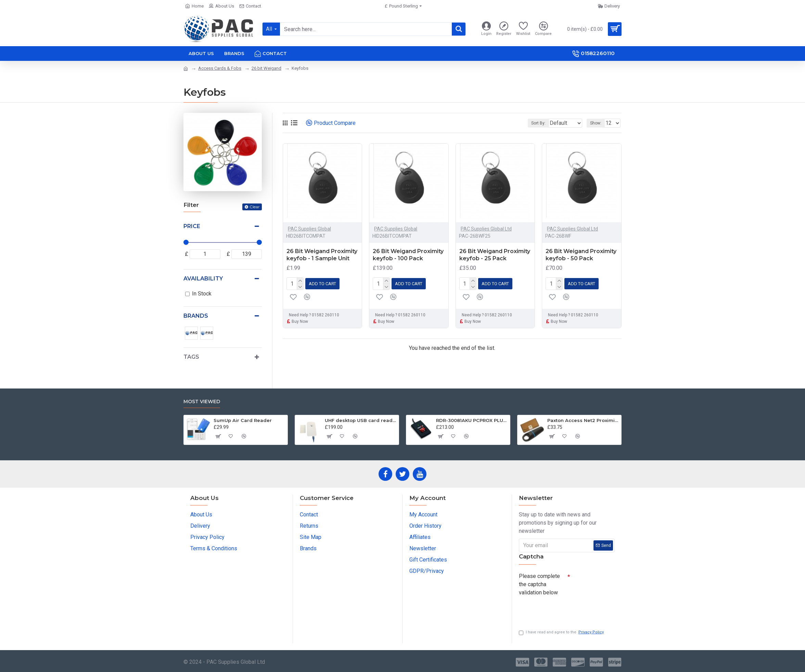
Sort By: (533, 123)
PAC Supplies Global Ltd (486, 229)
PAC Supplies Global (309, 229)
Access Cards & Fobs (220, 68)
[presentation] (567, 609)
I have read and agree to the (562, 633)
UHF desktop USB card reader (361, 419)
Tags (191, 357)
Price (192, 226)
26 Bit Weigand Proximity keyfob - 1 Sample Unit (322, 255)
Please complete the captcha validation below (539, 583)
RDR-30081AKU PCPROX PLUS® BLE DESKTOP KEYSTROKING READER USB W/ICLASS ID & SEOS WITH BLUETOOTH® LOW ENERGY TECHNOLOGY (472, 419)
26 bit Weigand (266, 68)
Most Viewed (202, 400)
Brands (196, 316)
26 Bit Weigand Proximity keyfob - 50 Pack (581, 255)
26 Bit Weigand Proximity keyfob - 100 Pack (408, 255)
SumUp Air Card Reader (243, 419)
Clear (255, 207)
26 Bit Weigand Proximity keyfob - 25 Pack (495, 255)
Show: (598, 123)
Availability (203, 279)
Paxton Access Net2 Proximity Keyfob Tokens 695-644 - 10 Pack (583, 419)
